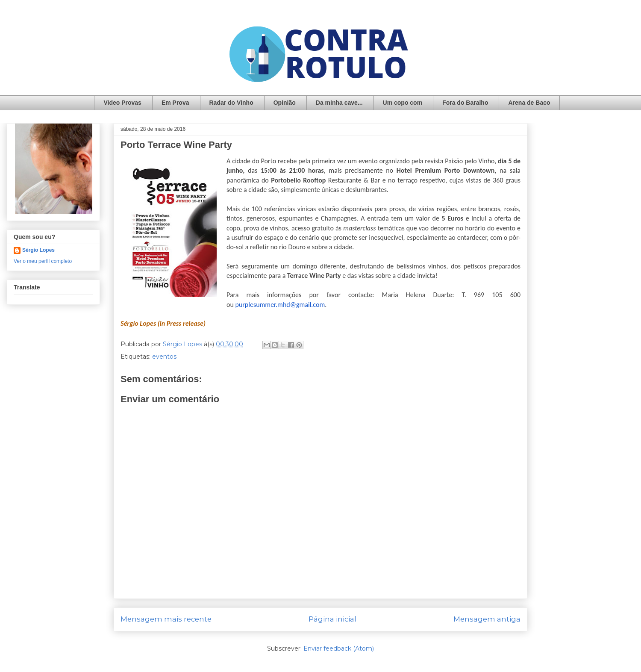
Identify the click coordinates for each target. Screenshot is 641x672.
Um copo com (403, 103)
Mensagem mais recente (166, 619)
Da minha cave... (339, 103)
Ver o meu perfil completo (43, 261)
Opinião (285, 103)
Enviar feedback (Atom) (339, 648)
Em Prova (175, 103)
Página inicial (332, 619)
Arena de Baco (529, 103)
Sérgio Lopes (38, 250)
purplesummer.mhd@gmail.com (280, 305)
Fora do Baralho (465, 103)
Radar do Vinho (231, 103)
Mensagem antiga (487, 619)
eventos (164, 357)
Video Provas (122, 103)
